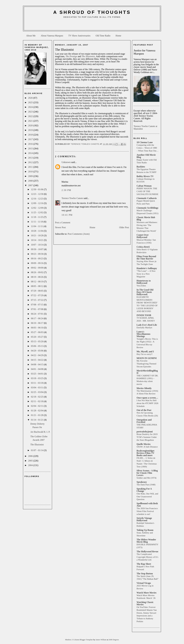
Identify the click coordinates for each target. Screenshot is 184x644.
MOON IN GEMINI (147, 358)
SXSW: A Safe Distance (147, 447)
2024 (31, 107)
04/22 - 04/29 (37, 355)
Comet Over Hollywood (143, 236)
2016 (31, 144)
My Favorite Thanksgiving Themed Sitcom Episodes (146, 364)
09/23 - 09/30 (37, 254)
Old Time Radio (103, 36)
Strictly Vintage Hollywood (144, 519)
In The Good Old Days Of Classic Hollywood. (145, 292)
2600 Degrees (114, 640)
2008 (31, 181)
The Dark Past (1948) (146, 485)
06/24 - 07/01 (37, 314)
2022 (31, 116)
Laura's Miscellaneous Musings (143, 334)
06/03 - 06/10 (37, 328)
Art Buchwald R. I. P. (40, 432)
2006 (31, 456)
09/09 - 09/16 (37, 263)
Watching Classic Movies (145, 603)
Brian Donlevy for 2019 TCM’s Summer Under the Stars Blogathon (147, 437)
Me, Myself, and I (145, 352)
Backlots (141, 167)
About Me (31, 36)
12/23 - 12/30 (37, 194)
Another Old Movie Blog (146, 156)
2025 (31, 102)
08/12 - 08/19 (37, 282)
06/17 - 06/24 (37, 318)
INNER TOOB (144, 315)
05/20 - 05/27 (37, 337)
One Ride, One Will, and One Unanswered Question (147, 496)
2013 (31, 158)
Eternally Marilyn (144, 327)
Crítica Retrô (143, 247)
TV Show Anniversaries (79, 36)
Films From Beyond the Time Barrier (146, 257)
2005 (31, 461)
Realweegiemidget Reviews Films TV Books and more (145, 453)
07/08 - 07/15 (37, 305)
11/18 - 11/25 (37, 217)
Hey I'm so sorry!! (145, 354)
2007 (31, 185)
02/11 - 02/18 (37, 401)
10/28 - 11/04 (37, 231)
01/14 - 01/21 (37, 420)
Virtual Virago (144, 583)
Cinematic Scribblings (147, 208)
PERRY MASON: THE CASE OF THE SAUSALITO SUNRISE (147, 191)
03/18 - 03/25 (37, 378)
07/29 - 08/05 (37, 291)
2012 (31, 162)
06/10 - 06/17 (37, 323)
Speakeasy (142, 482)
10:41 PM (67, 215)
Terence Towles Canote (72, 198)
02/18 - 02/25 (37, 397)
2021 (31, 121)
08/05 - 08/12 (37, 286)
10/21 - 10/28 (37, 235)
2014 (31, 153)
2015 (31, 149)
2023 (31, 112)
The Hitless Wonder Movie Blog (146, 541)
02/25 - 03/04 (37, 392)
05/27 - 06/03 (37, 332)
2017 (31, 139)
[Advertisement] (92, 25)
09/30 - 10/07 (37, 249)
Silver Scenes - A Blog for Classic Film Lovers (147, 473)
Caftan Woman (144, 186)
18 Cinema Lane (145, 142)
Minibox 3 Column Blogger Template (79, 640)
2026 (31, 98)
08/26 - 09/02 (37, 272)
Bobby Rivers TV (145, 176)
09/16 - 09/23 (37, 259)
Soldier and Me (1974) (146, 478)
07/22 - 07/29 (37, 295)
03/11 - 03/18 (37, 383)
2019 (31, 130)
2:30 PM (66, 190)
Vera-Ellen (141, 286)
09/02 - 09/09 (37, 268)
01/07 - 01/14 (37, 450)
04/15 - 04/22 (37, 360)
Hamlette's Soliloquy (147, 268)
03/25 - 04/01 (37, 374)
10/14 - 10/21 (37, 240)
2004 (31, 465)
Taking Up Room (145, 530)
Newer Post (60, 227)
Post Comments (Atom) (79, 234)
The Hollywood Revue (147, 551)
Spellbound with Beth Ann (147, 505)
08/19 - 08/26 (37, 277)
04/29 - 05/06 (37, 351)
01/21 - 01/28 (37, 415)
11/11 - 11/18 (37, 222)
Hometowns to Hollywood (144, 282)
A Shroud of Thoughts (92, 12)
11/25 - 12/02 (37, 212)
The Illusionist (37, 445)
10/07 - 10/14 (37, 245)
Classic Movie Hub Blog (146, 218)
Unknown (66, 162)
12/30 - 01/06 (37, 189)
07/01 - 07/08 (37, 309)
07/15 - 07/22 (37, 300)
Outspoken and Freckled (144, 421)
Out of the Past (144, 410)
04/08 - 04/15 (37, 364)
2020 (31, 125)
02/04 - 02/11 (37, 406)
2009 (31, 176)
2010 (31, 172)
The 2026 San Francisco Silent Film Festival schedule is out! (147, 511)
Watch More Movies (146, 593)
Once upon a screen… (147, 398)
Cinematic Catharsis (147, 198)
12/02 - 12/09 (37, 208)
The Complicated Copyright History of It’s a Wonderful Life (147, 557)
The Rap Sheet (144, 564)
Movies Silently (144, 388)
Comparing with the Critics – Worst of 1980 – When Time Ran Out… (147, 148)
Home (118, 36)
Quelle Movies (144, 444)
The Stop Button (145, 574)
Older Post (124, 227)
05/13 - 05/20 (37, 341)
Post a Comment (63, 223)
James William (101, 640)
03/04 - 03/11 (37, 388)
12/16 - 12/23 (37, 199)
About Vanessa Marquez (52, 36)
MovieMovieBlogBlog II (147, 372)
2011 (31, 167)
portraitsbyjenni (145, 432)
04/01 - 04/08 (37, 369)
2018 (31, 135)
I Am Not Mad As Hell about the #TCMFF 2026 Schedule (147, 403)
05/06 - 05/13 (37, 346)
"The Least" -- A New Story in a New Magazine (146, 274)
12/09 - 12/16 (37, 203)
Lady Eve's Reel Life (147, 325)
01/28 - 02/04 (37, 411)
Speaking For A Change (144, 490)
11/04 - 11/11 (37, 226)
